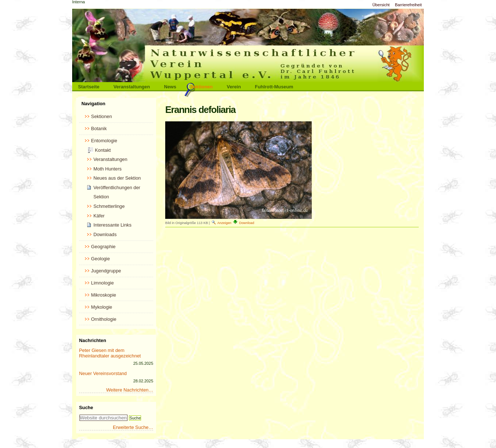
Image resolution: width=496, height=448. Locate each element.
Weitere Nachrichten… (130, 390)
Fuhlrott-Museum (274, 87)
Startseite (89, 87)
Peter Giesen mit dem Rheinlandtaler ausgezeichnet (110, 353)
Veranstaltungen (132, 87)
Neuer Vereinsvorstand (103, 373)
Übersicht (381, 5)
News (170, 87)
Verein (234, 87)
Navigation (93, 104)
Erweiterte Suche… (133, 427)
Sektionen (202, 87)
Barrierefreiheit (408, 5)
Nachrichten (93, 340)
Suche (86, 407)
